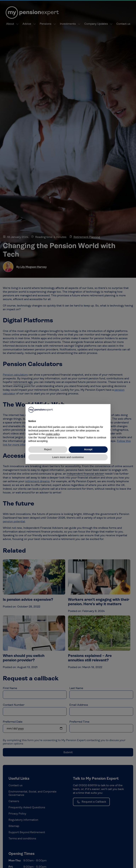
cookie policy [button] (53, 434)
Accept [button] (88, 449)
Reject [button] (48, 449)
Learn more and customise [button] (68, 457)
